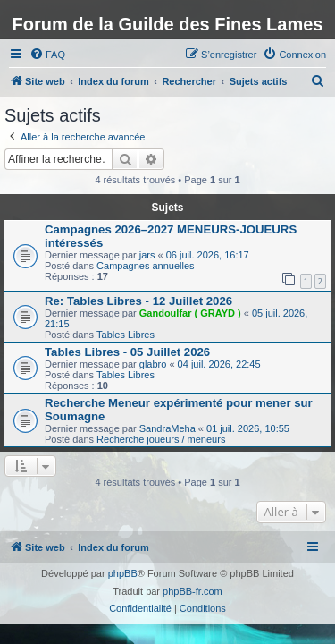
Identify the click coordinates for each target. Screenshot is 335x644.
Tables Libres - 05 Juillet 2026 (127, 352)
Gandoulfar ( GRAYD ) (190, 313)
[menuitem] (47, 55)
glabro (153, 364)
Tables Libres (126, 335)
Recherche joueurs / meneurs (161, 439)
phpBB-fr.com (193, 591)
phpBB (123, 573)
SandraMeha (167, 428)
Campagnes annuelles (145, 266)
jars (147, 255)
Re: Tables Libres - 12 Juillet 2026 (138, 301)
